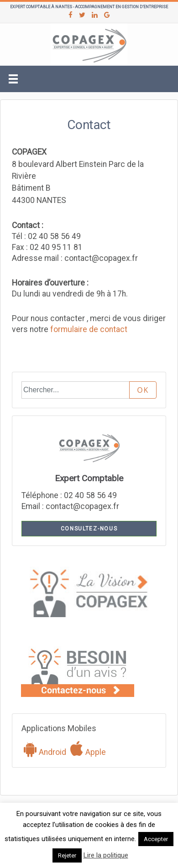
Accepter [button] (156, 839)
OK (143, 390)
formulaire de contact (89, 329)
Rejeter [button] (67, 855)
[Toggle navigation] (13, 79)
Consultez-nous (89, 529)
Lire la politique (106, 855)
